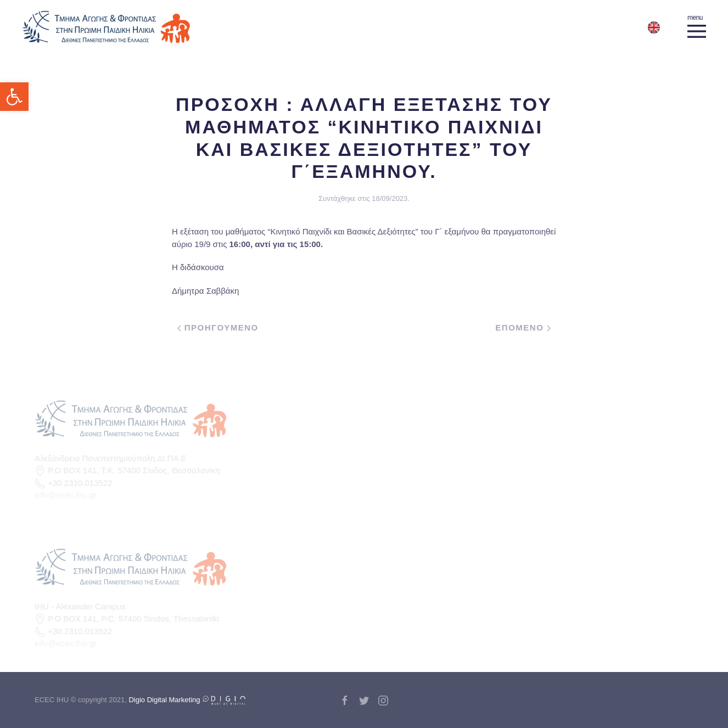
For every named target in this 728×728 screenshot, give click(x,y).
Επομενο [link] (523, 327)
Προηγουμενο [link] (218, 327)
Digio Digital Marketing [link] (187, 700)
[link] (14, 97)
